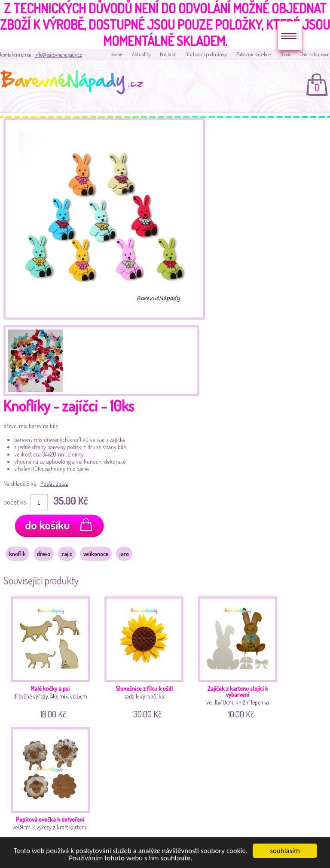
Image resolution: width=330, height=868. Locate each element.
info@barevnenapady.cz (58, 55)
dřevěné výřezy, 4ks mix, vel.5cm (52, 656)
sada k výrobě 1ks (146, 656)
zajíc (67, 554)
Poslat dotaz (54, 483)
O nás (286, 54)
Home (116, 54)
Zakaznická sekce (254, 54)
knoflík (17, 554)
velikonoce (96, 554)
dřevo (44, 554)
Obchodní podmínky (206, 54)
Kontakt (168, 54)
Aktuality (141, 54)
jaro (124, 554)
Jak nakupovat (315, 54)
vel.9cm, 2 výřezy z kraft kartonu (52, 787)
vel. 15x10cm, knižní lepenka (239, 656)
